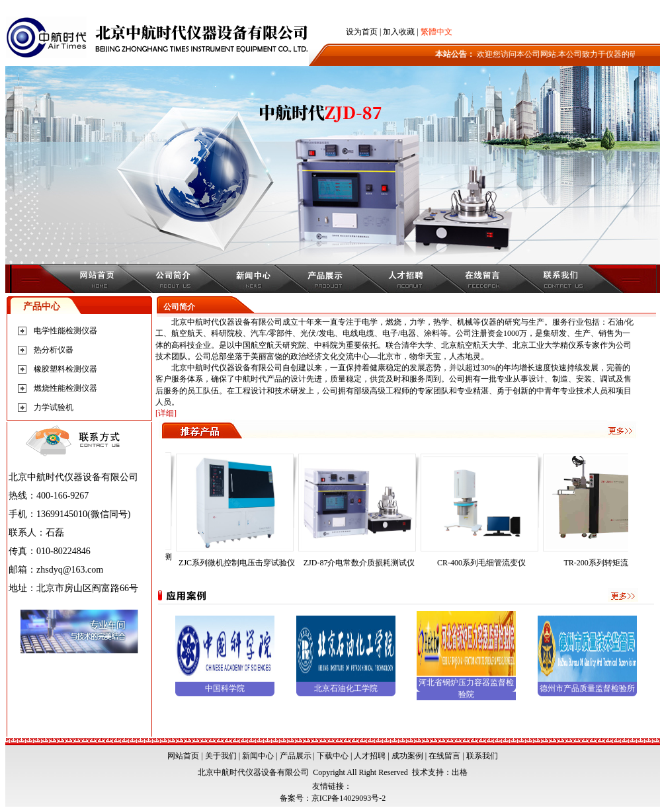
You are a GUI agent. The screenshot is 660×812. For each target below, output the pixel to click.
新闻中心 (258, 756)
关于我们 (221, 756)
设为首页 (362, 32)
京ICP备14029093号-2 (349, 798)
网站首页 (183, 756)
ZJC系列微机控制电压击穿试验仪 (241, 563)
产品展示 (296, 756)
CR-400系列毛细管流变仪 (486, 563)
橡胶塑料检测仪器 (65, 369)
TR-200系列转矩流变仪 (608, 563)
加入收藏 (399, 32)
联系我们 (482, 756)
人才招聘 (370, 756)
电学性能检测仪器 (65, 331)
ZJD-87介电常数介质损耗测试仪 (364, 563)
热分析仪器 (54, 350)
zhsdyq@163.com (70, 570)
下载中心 (333, 756)
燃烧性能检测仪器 (65, 388)
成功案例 (407, 756)
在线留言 (444, 756)
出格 (460, 772)
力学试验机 (54, 407)
